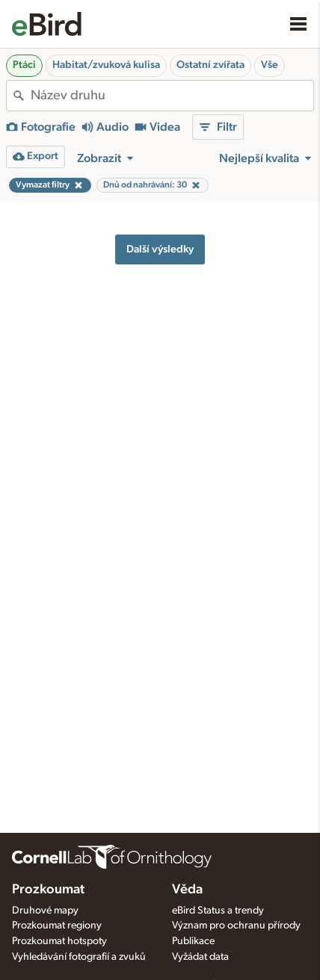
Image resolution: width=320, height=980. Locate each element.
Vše (270, 65)
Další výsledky (160, 249)
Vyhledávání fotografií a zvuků (79, 957)
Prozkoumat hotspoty (59, 941)
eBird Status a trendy (218, 911)
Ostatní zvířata (210, 65)
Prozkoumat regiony (57, 925)
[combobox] (172, 96)
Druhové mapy (45, 911)
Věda (187, 890)
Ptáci (24, 65)
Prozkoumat (48, 890)
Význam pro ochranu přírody (236, 925)
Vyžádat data (200, 957)
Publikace (193, 941)
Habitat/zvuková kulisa (106, 65)
